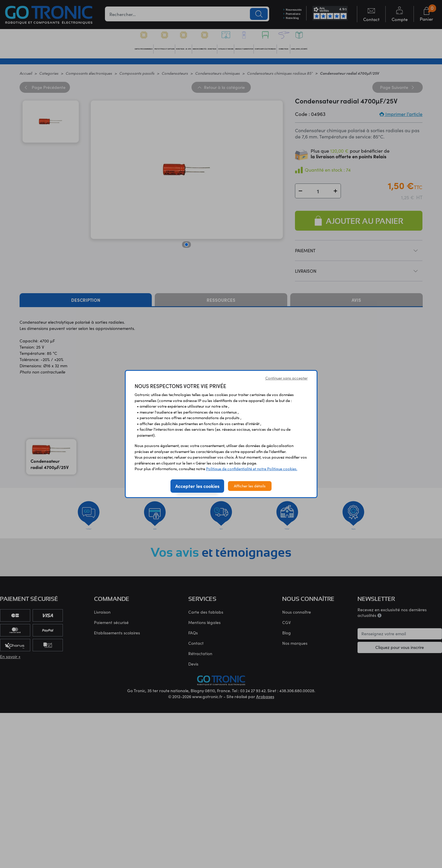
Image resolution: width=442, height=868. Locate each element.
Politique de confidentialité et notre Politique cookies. (252, 469)
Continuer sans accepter (287, 378)
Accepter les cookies (197, 486)
